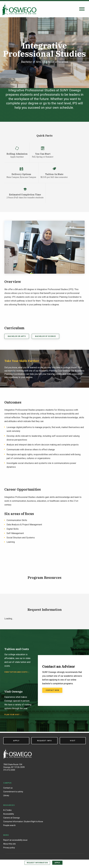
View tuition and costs (16, 672)
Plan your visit (12, 715)
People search (9, 825)
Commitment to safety (13, 792)
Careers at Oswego (12, 818)
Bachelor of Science (45, 336)
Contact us (8, 788)
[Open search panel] (82, 9)
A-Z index (7, 810)
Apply (57, 863)
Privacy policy (9, 848)
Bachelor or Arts (17, 336)
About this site (10, 844)
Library (6, 795)
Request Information (37, 863)
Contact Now (52, 690)
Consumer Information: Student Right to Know (23, 822)
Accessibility (9, 814)
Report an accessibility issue (15, 840)
